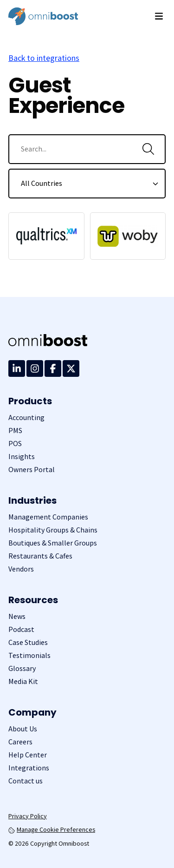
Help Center (28, 755)
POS (15, 444)
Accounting (26, 418)
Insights (22, 457)
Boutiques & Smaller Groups (53, 543)
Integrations (29, 768)
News (17, 616)
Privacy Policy (28, 816)
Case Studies (28, 642)
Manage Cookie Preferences (52, 829)
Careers (20, 742)
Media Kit (23, 681)
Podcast (21, 629)
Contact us (26, 781)
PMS (15, 431)
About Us (23, 729)
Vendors (21, 569)
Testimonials (29, 655)
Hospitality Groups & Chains (53, 530)
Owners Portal (32, 470)
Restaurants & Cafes (40, 556)
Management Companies (48, 517)
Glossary (22, 668)
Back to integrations (44, 58)
